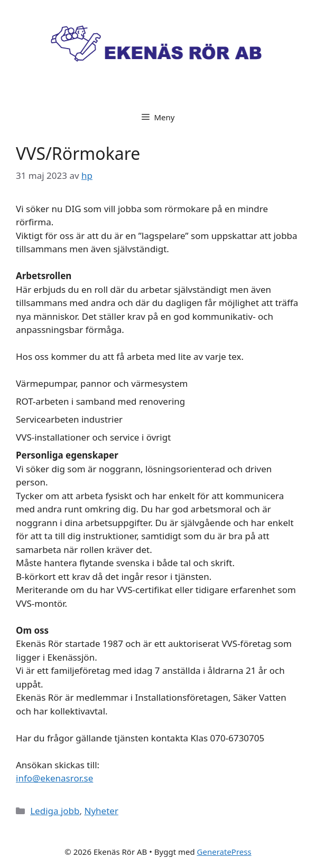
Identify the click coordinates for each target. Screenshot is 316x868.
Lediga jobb (55, 811)
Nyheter (101, 811)
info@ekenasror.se (54, 778)
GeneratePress (224, 852)
